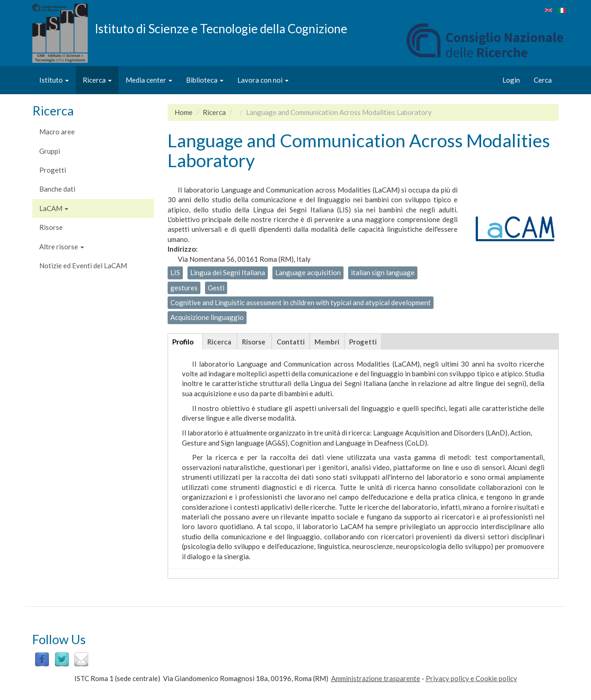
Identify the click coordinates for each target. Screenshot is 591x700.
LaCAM (54, 208)
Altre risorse (62, 247)
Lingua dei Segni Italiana (228, 272)
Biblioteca (205, 80)
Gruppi (50, 151)
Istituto (54, 80)
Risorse (51, 227)
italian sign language (383, 272)
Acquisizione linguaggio (207, 317)
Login (511, 80)
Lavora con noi (263, 80)
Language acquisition (308, 272)
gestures (184, 288)
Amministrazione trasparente (376, 678)
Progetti (53, 170)
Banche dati (57, 189)
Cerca (543, 80)
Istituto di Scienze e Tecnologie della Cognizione (221, 28)
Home (184, 112)
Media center (149, 80)
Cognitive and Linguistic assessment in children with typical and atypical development (301, 302)
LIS (175, 272)
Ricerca (97, 80)
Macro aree (57, 132)
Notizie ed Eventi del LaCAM (83, 266)
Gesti (216, 288)
